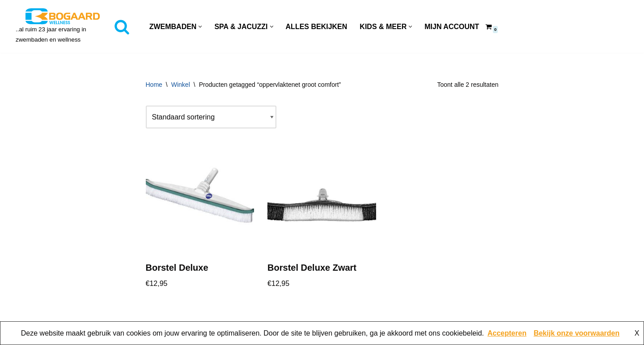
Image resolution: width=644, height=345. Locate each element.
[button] (200, 27)
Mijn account (452, 27)
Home (154, 85)
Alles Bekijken (317, 27)
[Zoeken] (122, 27)
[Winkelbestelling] (211, 117)
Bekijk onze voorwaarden (576, 333)
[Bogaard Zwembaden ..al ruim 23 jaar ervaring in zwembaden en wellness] (63, 26)
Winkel (181, 85)
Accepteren (507, 333)
